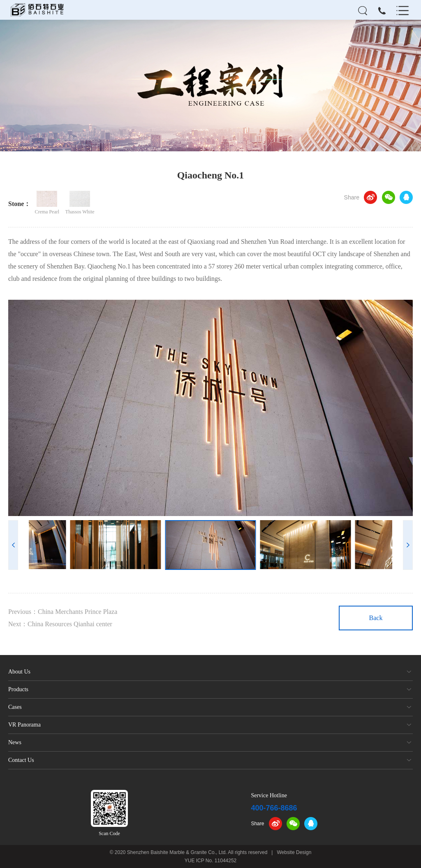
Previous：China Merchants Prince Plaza (63, 612)
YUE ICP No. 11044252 (211, 861)
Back (376, 618)
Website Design (294, 852)
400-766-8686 (274, 808)
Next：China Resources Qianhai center (60, 624)
